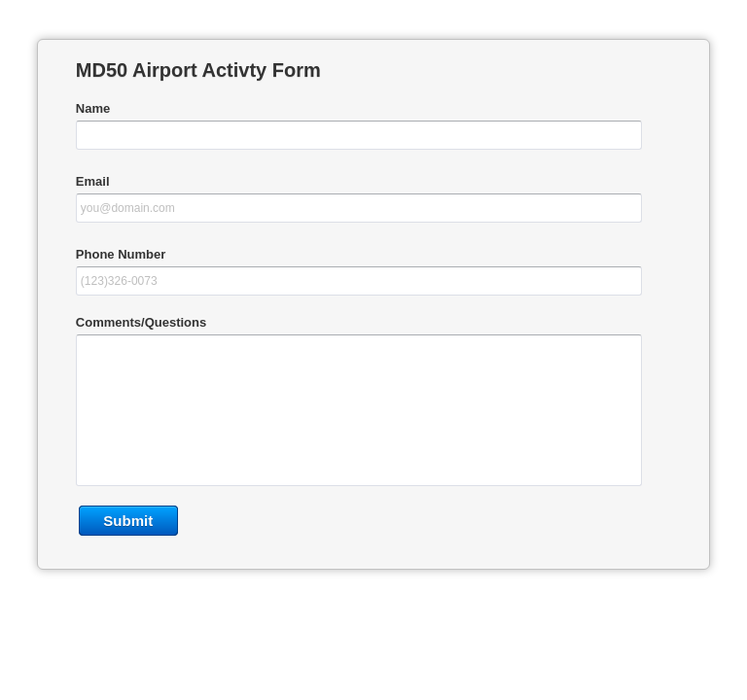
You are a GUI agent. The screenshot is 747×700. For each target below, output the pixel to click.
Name (93, 108)
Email (93, 181)
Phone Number (121, 254)
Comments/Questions (141, 322)
